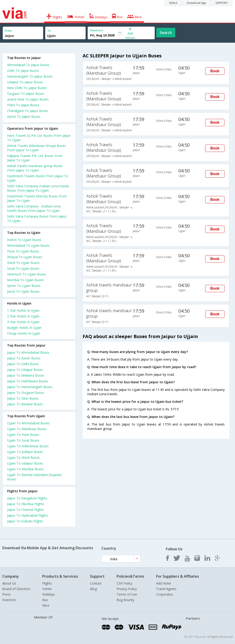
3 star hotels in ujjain (23, 322)
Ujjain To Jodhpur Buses (25, 452)
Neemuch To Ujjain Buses (27, 274)
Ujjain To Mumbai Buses (25, 469)
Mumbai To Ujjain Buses (25, 280)
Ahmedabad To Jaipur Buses (28, 65)
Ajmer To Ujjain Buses (24, 286)
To (49, 31)
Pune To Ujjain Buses (23, 251)
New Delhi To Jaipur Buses (27, 88)
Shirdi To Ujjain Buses (23, 263)
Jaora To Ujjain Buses (23, 291)
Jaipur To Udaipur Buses (25, 370)
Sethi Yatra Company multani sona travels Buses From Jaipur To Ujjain (38, 188)
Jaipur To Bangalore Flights (27, 498)
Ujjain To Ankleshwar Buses (28, 446)
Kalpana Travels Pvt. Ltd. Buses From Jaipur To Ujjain (35, 158)
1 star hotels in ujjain (23, 310)
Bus (45, 600)
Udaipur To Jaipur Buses (25, 82)
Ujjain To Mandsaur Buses (27, 429)
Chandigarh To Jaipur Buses (28, 111)
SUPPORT (222, 3)
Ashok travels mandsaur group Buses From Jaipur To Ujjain (35, 168)
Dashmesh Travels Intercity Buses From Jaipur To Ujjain (37, 198)
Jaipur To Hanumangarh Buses (30, 387)
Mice (46, 605)
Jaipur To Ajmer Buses (24, 358)
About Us (9, 583)
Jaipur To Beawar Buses (25, 404)
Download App (196, 3)
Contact (96, 583)
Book (215, 71)
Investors (9, 600)
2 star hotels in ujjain (23, 316)
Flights (47, 583)
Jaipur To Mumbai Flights (26, 504)
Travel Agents (166, 589)
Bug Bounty (125, 600)
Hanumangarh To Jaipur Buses (30, 76)
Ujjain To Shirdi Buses (23, 458)
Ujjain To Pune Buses (23, 435)
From (8, 31)
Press (6, 594)
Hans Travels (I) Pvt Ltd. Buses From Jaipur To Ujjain (39, 138)
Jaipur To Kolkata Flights (25, 521)
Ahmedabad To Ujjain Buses (28, 245)
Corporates (164, 594)
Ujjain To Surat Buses (23, 440)
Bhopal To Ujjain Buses (25, 257)
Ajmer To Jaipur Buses (24, 116)
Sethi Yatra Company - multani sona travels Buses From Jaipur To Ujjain (34, 208)
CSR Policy (124, 583)
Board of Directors (16, 589)
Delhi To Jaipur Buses (23, 71)
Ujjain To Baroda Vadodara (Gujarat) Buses (34, 477)
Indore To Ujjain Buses (24, 240)
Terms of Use (127, 594)
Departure (97, 30)
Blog (93, 589)
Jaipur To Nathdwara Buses (28, 381)
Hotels (47, 589)
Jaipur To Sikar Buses (23, 398)
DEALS (173, 3)
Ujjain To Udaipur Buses (25, 463)
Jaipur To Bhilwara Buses (26, 375)
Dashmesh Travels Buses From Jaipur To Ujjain (38, 178)
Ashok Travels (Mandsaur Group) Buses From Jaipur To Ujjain (37, 148)
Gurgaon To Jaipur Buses (26, 94)
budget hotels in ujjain (24, 328)
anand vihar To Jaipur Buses (28, 99)
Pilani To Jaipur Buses (23, 105)
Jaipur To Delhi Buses (23, 364)
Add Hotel (163, 583)
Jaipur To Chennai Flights (25, 510)
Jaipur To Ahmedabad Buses (28, 352)
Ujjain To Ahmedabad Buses (28, 423)
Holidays (49, 594)
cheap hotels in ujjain (24, 333)
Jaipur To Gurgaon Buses (26, 393)
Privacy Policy (127, 589)
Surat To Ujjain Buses (23, 268)
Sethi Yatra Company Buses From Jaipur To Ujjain (37, 218)
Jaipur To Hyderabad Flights (28, 515)
